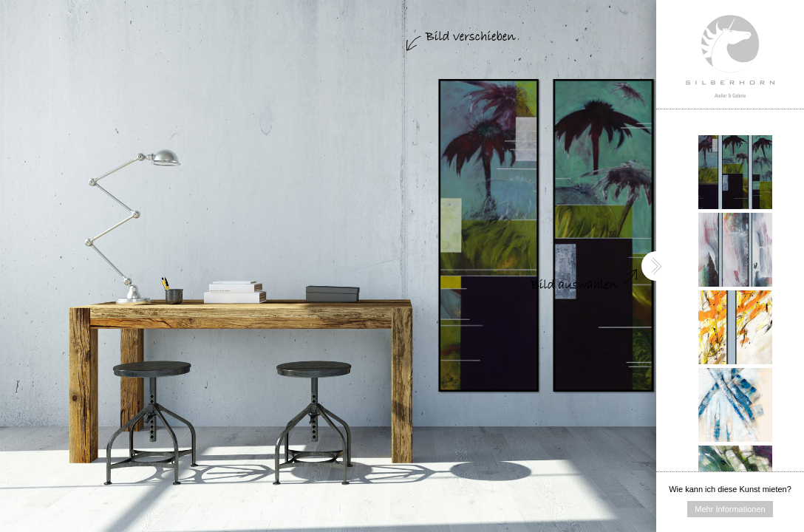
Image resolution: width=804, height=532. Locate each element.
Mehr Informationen (730, 509)
